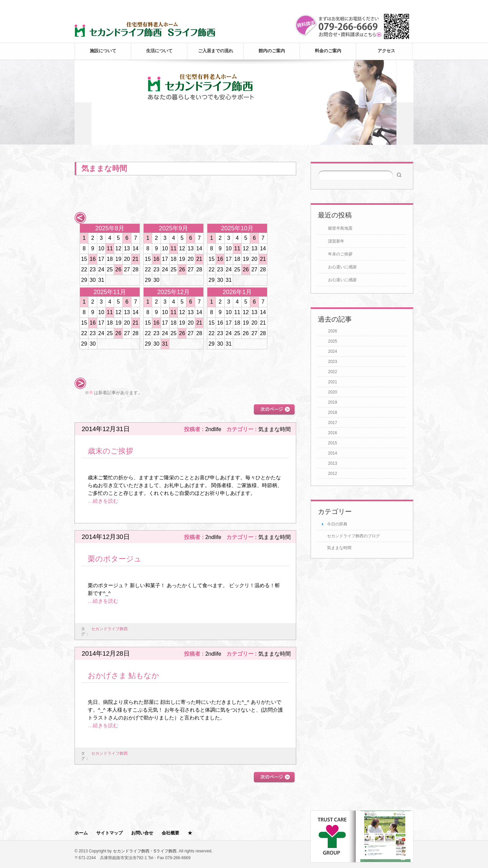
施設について (103, 51)
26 (118, 269)
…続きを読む (103, 501)
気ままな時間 (339, 548)
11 (110, 248)
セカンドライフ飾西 (109, 629)
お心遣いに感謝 (342, 267)
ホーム (81, 833)
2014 (333, 453)
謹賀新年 (336, 241)
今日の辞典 (337, 524)
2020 (333, 392)
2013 (333, 463)
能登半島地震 (340, 228)
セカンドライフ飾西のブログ (353, 536)
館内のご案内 (272, 51)
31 (165, 344)
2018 (333, 412)
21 (136, 259)
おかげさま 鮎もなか (124, 676)
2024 (333, 351)
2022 (333, 372)
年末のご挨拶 (340, 254)
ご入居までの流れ (216, 51)
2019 (333, 402)
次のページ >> (274, 410)
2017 (333, 423)
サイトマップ (109, 833)
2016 (333, 433)
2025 (333, 341)
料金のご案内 (328, 51)
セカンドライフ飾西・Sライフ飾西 (145, 851)
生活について (159, 51)
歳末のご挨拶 (110, 451)
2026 (333, 331)
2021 (333, 382)
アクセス (386, 51)
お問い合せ (142, 833)
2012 (333, 474)
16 (93, 259)
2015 (333, 443)
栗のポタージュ (115, 559)
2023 (333, 362)
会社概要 (170, 833)
